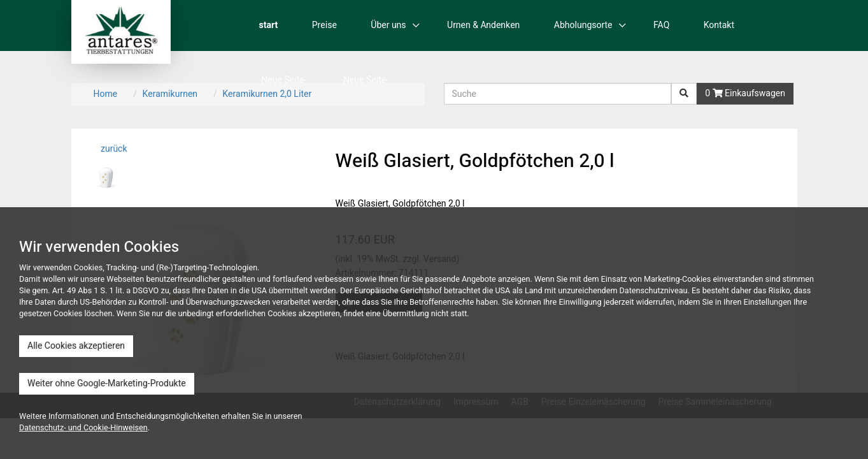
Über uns (388, 25)
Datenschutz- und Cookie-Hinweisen (83, 428)
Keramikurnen (170, 94)
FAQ (661, 25)
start (269, 25)
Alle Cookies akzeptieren (76, 346)
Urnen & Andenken (483, 25)
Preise (324, 25)
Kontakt (719, 25)
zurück (113, 149)
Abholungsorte (583, 25)
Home (106, 94)
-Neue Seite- (283, 80)
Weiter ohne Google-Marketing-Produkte (107, 383)
